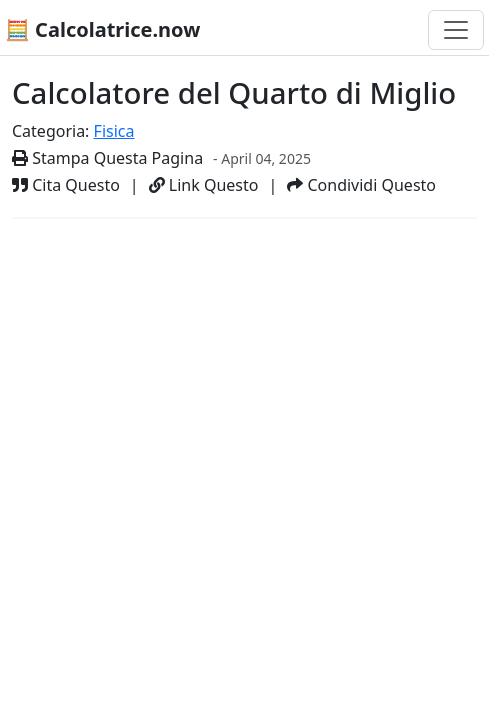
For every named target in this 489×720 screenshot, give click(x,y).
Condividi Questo (361, 185)
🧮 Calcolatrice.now (102, 29)
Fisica (114, 131)
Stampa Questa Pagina (107, 158)
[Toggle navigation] (456, 30)
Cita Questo (66, 185)
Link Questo (204, 185)
